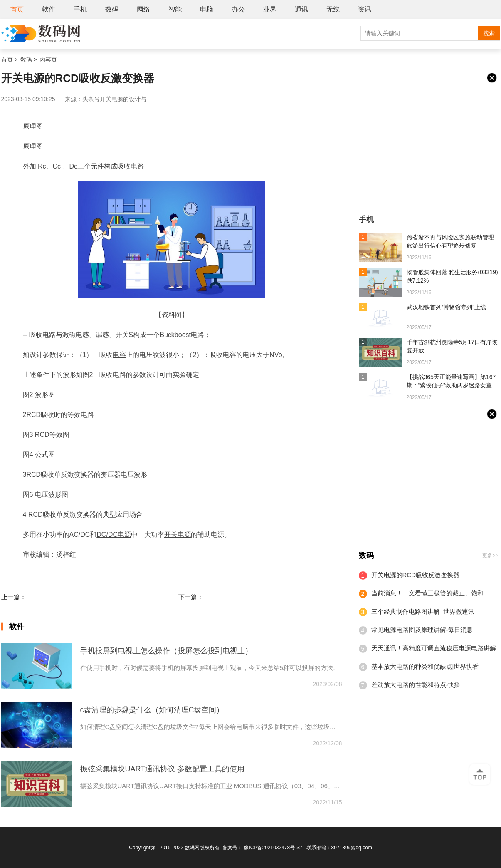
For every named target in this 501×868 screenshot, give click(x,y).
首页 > (10, 60)
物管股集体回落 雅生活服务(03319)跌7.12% (452, 276)
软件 (49, 9)
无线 (333, 9)
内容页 (48, 60)
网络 (143, 9)
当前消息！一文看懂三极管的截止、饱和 (427, 593)
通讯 (301, 9)
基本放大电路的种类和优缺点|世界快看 (425, 666)
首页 (17, 9)
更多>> (490, 556)
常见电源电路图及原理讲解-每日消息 (422, 630)
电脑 (207, 9)
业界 (270, 9)
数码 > (29, 60)
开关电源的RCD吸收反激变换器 (416, 575)
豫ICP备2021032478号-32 (273, 848)
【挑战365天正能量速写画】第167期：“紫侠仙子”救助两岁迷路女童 (451, 381)
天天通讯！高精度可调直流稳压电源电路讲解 (434, 648)
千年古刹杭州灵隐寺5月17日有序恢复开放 (452, 346)
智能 (175, 9)
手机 (80, 9)
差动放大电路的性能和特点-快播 (416, 685)
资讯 (365, 9)
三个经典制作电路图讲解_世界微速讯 (423, 611)
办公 (238, 9)
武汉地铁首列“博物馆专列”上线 (446, 307)
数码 (112, 9)
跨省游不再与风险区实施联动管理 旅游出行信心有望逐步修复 (450, 241)
